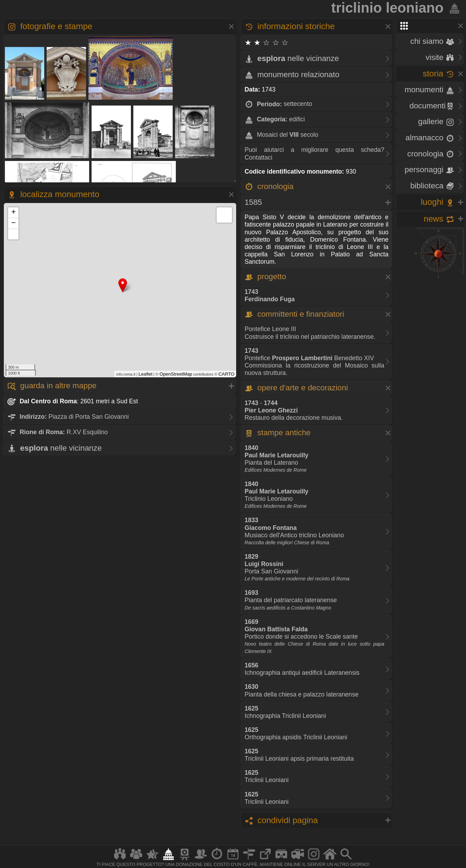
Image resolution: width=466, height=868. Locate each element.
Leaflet (146, 374)
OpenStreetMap (176, 374)
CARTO (226, 374)
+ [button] (14, 213)
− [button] (14, 223)
